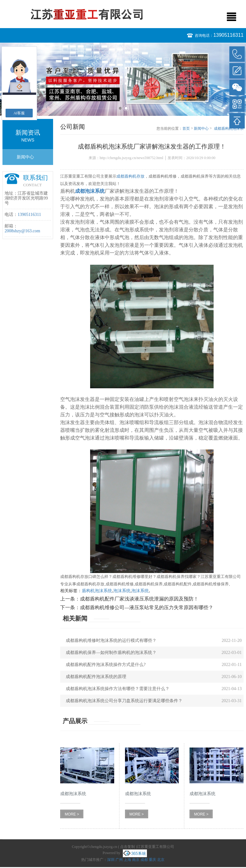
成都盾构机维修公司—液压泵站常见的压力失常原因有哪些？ (147, 607)
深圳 (111, 860)
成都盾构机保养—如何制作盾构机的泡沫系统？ (111, 653)
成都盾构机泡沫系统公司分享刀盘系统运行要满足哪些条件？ (124, 701)
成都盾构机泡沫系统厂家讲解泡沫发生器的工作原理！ (229, 129)
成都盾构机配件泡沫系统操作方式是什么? (106, 665)
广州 (119, 860)
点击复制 (127, 847)
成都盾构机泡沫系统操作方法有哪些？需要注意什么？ (118, 689)
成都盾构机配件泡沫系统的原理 (96, 677)
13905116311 (228, 35)
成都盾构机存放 (130, 176)
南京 (136, 860)
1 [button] (120, 108)
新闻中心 (25, 157)
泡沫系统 (122, 591)
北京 (161, 860)
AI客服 (19, 113)
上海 (127, 860)
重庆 (152, 860)
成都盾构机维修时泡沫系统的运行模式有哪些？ (111, 640)
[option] (123, 79)
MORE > (72, 814)
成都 (144, 860)
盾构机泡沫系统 (97, 591)
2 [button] (126, 108)
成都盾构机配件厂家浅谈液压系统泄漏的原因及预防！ (139, 599)
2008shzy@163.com (22, 231)
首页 (186, 129)
